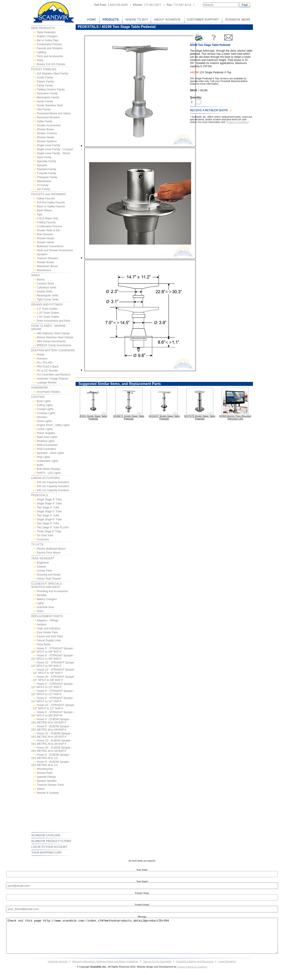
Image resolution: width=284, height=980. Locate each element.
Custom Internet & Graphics (192, 973)
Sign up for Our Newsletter (157, 968)
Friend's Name (142, 893)
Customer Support (58, 968)
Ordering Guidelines (238, 122)
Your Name (142, 870)
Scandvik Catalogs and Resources (195, 968)
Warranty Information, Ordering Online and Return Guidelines (105, 968)
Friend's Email (142, 904)
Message (142, 916)
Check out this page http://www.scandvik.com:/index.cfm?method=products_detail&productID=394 (142, 939)
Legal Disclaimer (227, 968)
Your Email (142, 881)
